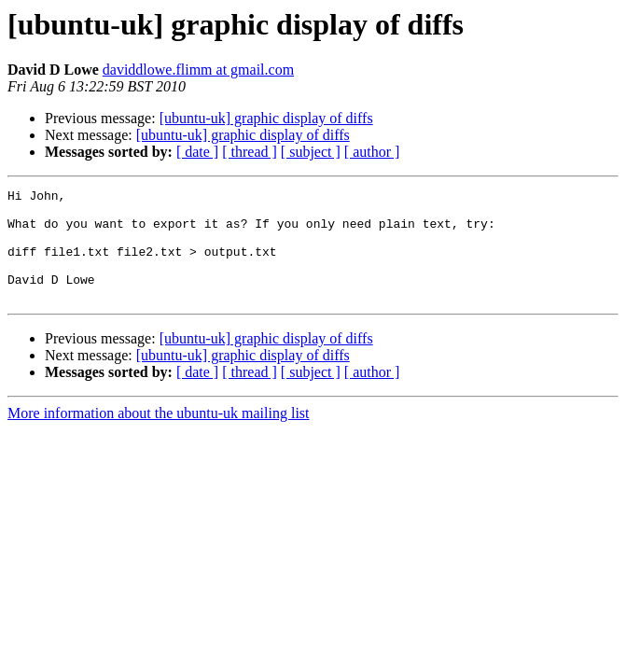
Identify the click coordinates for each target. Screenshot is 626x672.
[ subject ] (311, 152)
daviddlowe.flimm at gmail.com (198, 70)
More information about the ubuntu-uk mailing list (159, 435)
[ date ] (197, 152)
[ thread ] (250, 152)
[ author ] (372, 152)
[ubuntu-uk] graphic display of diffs (266, 118)
